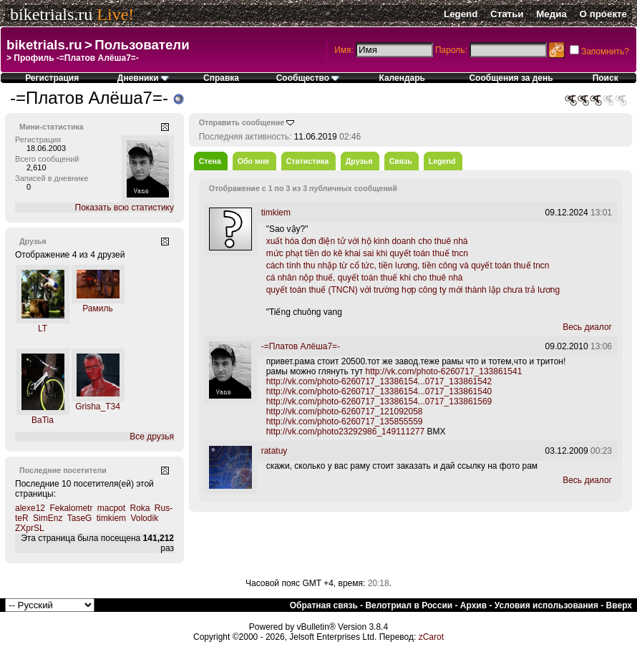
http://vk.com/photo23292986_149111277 (346, 432)
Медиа (551, 14)
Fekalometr (71, 508)
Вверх (619, 605)
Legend (461, 14)
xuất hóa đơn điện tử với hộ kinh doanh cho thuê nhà (367, 241)
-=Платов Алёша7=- (301, 346)
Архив (473, 605)
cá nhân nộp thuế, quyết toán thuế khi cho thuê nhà (365, 278)
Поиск (606, 78)
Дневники (143, 78)
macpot (111, 508)
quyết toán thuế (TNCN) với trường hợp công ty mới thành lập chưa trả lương (413, 290)
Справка (221, 78)
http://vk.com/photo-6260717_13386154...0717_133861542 (379, 381)
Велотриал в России (409, 605)
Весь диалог (587, 327)
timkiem (111, 518)
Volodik (144, 518)
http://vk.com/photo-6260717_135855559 (345, 422)
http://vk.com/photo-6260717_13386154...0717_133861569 (379, 401)
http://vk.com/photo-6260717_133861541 (443, 371)
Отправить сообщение (242, 122)
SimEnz (48, 518)
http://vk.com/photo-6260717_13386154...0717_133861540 (379, 391)
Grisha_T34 (98, 406)
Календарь (402, 78)
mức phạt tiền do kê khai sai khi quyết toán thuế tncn (367, 253)
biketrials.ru (51, 14)
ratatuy (274, 451)
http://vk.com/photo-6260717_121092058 (345, 412)
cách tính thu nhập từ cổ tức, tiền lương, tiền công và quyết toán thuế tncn (408, 266)
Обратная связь (324, 605)
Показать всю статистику (125, 208)
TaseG (80, 518)
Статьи (507, 14)
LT (43, 328)
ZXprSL (30, 528)
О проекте (603, 14)
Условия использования (546, 605)
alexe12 (30, 508)
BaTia (43, 420)
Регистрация (52, 78)
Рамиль (98, 308)
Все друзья (152, 437)
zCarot (431, 637)
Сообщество (308, 78)
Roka (140, 508)
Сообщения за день (511, 78)
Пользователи (142, 45)
